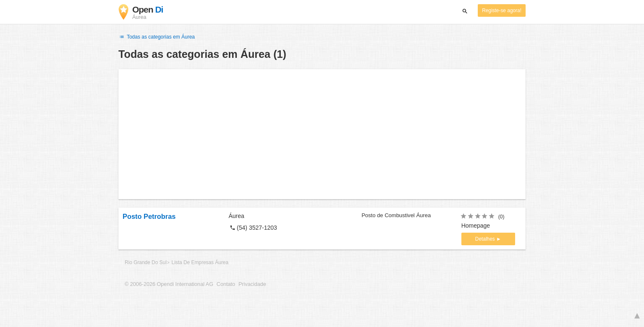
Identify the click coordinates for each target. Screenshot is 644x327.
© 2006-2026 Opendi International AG (169, 284)
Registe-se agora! (502, 10)
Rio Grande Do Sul (146, 262)
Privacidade (252, 284)
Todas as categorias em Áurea (157, 37)
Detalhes (486, 239)
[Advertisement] (322, 134)
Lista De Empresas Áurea (200, 262)
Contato (226, 284)
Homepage (476, 226)
